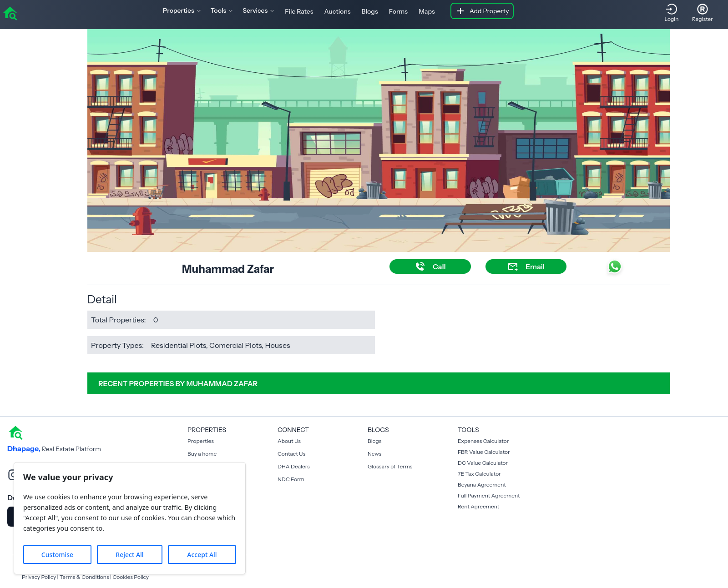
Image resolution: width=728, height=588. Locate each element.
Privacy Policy (39, 577)
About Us (289, 441)
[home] (10, 13)
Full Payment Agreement (489, 495)
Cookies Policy (131, 577)
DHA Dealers (294, 466)
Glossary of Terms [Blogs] (390, 466)
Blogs (370, 11)
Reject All (129, 555)
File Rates (299, 11)
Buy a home (202, 454)
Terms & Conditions (84, 577)
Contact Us (291, 454)
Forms (398, 11)
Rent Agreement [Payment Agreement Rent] (478, 506)
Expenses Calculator (483, 441)
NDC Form (291, 479)
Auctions (338, 11)
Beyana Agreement (482, 485)
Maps (427, 11)
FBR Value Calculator (484, 452)
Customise (57, 555)
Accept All (202, 555)
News (374, 454)
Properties (201, 441)
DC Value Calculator (483, 463)
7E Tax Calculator (479, 474)
